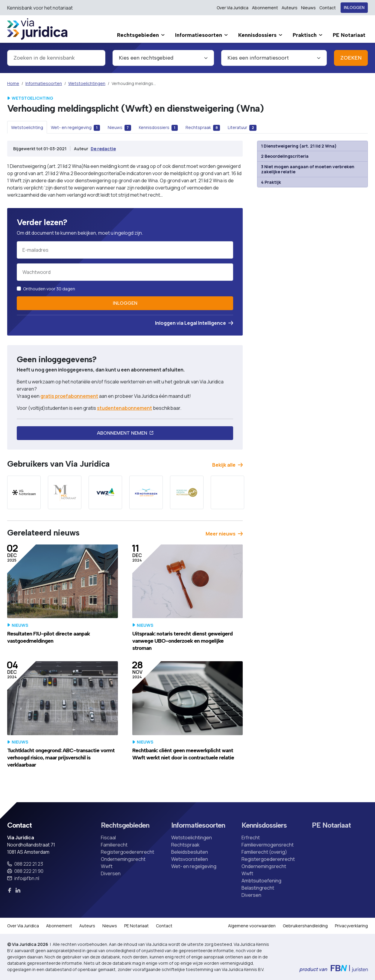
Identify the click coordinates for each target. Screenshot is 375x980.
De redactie (103, 149)
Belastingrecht (258, 888)
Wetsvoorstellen (190, 859)
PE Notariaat (331, 825)
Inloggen (354, 8)
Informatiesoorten (44, 83)
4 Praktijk (271, 182)
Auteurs (290, 8)
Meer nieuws (224, 534)
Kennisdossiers (264, 825)
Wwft (107, 866)
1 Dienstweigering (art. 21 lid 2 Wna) (299, 146)
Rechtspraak (185, 845)
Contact (328, 8)
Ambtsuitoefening (261, 881)
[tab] (27, 127)
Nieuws (308, 8)
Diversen (111, 873)
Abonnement (265, 8)
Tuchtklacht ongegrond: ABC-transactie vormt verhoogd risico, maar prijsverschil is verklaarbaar (61, 758)
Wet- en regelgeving (194, 866)
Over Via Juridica (233, 8)
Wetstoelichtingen (87, 83)
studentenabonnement (125, 408)
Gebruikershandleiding (305, 926)
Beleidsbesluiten (190, 852)
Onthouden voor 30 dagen (49, 289)
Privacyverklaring (351, 926)
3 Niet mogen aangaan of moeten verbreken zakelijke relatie (308, 169)
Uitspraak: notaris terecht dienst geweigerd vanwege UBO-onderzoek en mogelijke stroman (182, 641)
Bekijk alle (227, 465)
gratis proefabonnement (69, 396)
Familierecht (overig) (264, 852)
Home (13, 83)
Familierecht (114, 845)
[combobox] (56, 58)
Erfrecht (251, 838)
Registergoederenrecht (127, 852)
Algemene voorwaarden (252, 926)
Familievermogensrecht (268, 845)
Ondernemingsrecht (123, 859)
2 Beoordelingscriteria (285, 156)
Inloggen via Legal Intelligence (194, 323)
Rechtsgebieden (125, 825)
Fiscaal (108, 838)
